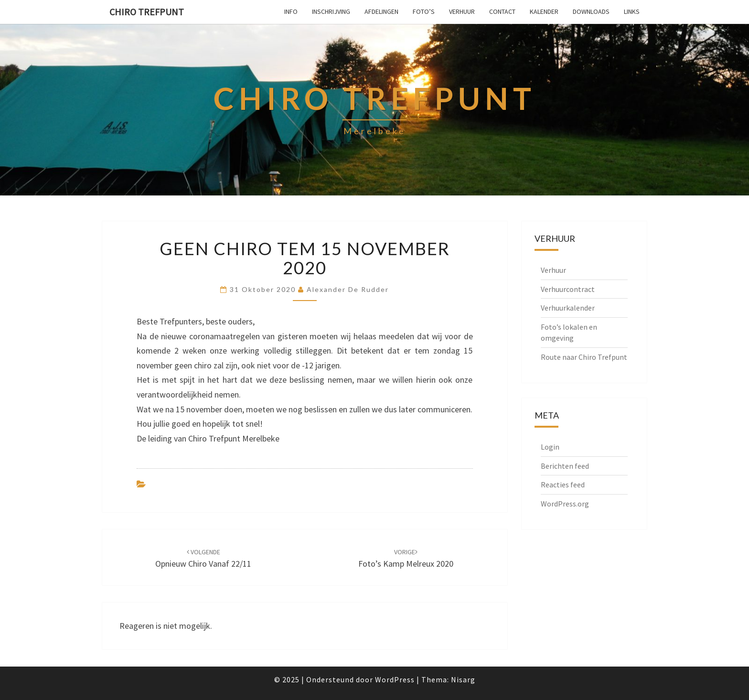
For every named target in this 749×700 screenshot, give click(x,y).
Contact (502, 11)
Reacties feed (563, 485)
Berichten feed (565, 466)
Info (291, 11)
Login (550, 447)
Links (632, 11)
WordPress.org (565, 504)
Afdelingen (381, 11)
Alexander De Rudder (348, 289)
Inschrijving (331, 11)
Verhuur (462, 11)
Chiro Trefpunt (147, 12)
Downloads (591, 11)
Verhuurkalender (568, 308)
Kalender (544, 11)
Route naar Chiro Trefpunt (584, 357)
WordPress (395, 679)
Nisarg (463, 679)
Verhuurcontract (568, 289)
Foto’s (424, 11)
